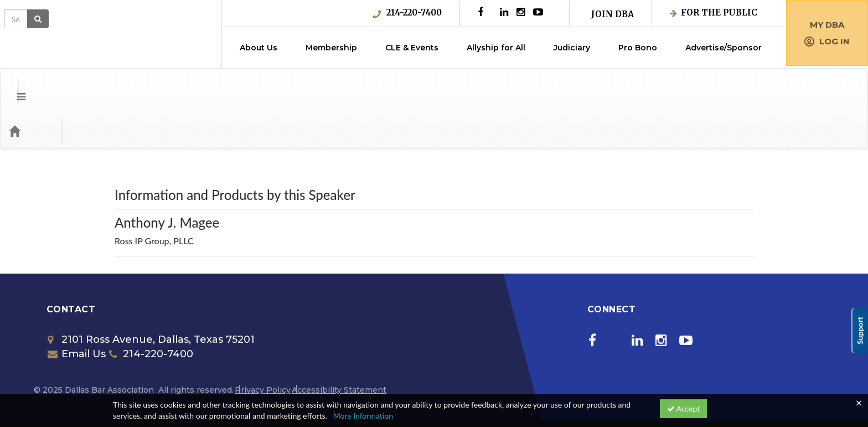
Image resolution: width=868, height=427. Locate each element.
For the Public (714, 12)
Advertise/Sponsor (724, 48)
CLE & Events (412, 48)
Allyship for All (496, 48)
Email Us (77, 310)
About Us (259, 48)
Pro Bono (638, 48)
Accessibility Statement (339, 346)
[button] (13, 86)
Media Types (136, 86)
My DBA (827, 25)
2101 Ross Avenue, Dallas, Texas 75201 (151, 295)
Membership (331, 48)
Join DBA (613, 14)
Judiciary (572, 48)
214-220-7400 (407, 13)
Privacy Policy (263, 346)
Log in (827, 41)
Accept (684, 408)
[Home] (31, 86)
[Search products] (734, 86)
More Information (363, 416)
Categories (77, 86)
